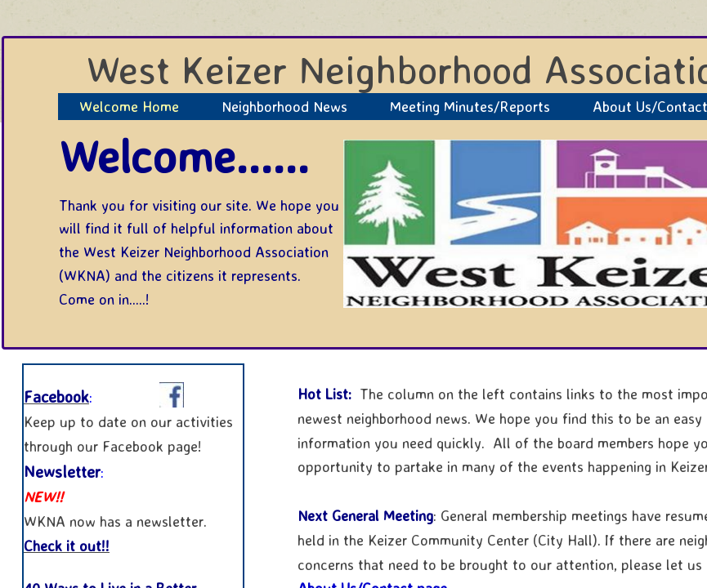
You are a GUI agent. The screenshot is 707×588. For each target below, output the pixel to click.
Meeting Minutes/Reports (470, 106)
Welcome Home (129, 106)
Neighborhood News (284, 106)
